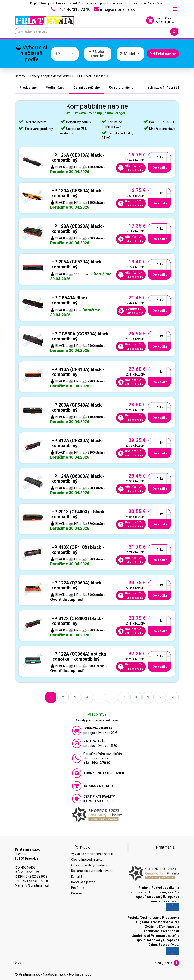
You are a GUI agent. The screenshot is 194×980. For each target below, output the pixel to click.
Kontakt (77, 876)
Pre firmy (78, 888)
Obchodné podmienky (87, 860)
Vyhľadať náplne (163, 54)
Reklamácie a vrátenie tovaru (92, 871)
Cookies (77, 893)
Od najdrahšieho (121, 88)
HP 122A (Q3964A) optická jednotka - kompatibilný (79, 656)
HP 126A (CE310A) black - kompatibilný (78, 158)
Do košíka (160, 168)
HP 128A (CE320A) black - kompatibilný (78, 229)
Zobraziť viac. (156, 3)
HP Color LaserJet (92, 76)
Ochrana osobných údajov (89, 865)
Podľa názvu (55, 88)
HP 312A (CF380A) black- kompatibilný (77, 443)
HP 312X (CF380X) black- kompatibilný (77, 621)
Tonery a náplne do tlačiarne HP (52, 76)
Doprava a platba (83, 882)
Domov (20, 76)
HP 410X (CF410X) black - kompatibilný (78, 550)
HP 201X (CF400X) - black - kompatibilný (79, 514)
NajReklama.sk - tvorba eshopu (67, 974)
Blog (18, 962)
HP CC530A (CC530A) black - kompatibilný (81, 336)
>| (173, 697)
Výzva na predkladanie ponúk (92, 854)
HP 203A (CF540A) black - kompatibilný (78, 407)
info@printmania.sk (36, 885)
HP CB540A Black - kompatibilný (71, 300)
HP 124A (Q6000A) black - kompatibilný (78, 479)
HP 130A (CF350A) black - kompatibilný (78, 193)
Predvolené (28, 88)
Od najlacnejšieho (87, 88)
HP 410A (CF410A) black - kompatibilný (78, 372)
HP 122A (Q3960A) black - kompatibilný (78, 585)
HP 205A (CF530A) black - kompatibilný (78, 264)
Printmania (165, 847)
